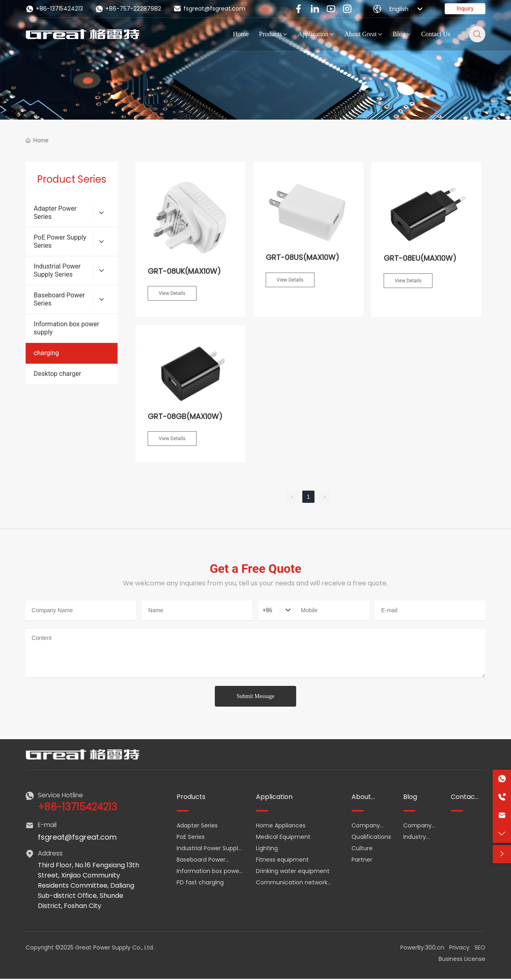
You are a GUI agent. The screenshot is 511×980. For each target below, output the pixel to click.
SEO (480, 947)
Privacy (459, 947)
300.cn (435, 947)
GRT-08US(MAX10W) (302, 257)
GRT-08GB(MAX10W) (185, 416)
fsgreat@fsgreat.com (209, 9)
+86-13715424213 (54, 9)
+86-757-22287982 (128, 9)
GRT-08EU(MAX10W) (420, 258)
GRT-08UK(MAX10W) (184, 271)
